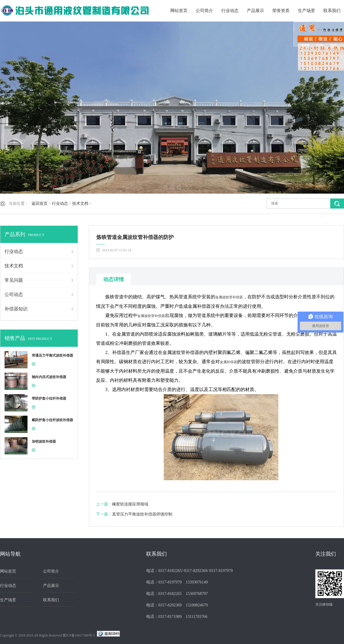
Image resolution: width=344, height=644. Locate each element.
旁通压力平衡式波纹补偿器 (52, 355)
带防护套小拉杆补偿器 (49, 398)
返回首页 (40, 204)
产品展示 (255, 11)
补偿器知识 (16, 309)
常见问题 (14, 280)
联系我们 (332, 11)
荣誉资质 (281, 11)
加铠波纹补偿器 (44, 441)
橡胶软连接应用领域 (130, 504)
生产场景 (306, 11)
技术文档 (80, 204)
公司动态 (14, 294)
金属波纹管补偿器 (229, 297)
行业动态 (230, 11)
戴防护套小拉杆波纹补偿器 (52, 420)
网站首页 (179, 11)
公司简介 (204, 11)
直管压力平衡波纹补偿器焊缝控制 (142, 514)
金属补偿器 (228, 362)
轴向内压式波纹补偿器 (49, 377)
